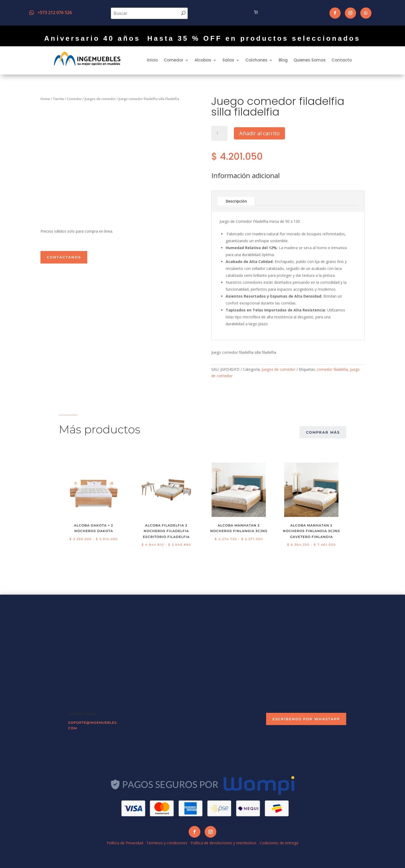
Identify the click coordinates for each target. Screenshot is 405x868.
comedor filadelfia (332, 369)
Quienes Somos (310, 60)
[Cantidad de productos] (219, 133)
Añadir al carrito (259, 133)
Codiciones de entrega (279, 843)
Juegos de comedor (100, 99)
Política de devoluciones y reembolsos (224, 843)
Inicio (152, 60)
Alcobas (203, 60)
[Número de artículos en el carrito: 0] (256, 12)
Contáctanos (64, 257)
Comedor (173, 60)
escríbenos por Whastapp (306, 719)
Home (45, 99)
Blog (283, 60)
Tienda (58, 99)
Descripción (236, 201)
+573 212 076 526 (55, 13)
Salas (228, 60)
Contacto (342, 60)
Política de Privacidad (125, 843)
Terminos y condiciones (167, 843)
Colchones (256, 60)
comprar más (323, 432)
